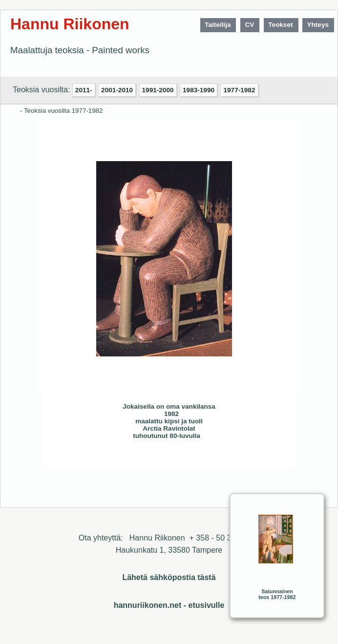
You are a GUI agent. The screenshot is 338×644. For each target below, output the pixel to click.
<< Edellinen (103, 458)
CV (249, 25)
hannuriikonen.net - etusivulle (169, 605)
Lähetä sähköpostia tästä (169, 577)
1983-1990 (199, 90)
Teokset (280, 25)
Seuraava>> (122, 458)
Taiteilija (218, 25)
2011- (84, 90)
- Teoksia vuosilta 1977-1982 (61, 111)
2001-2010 (117, 90)
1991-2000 (158, 90)
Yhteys (318, 25)
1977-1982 (239, 90)
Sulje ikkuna (260, 458)
